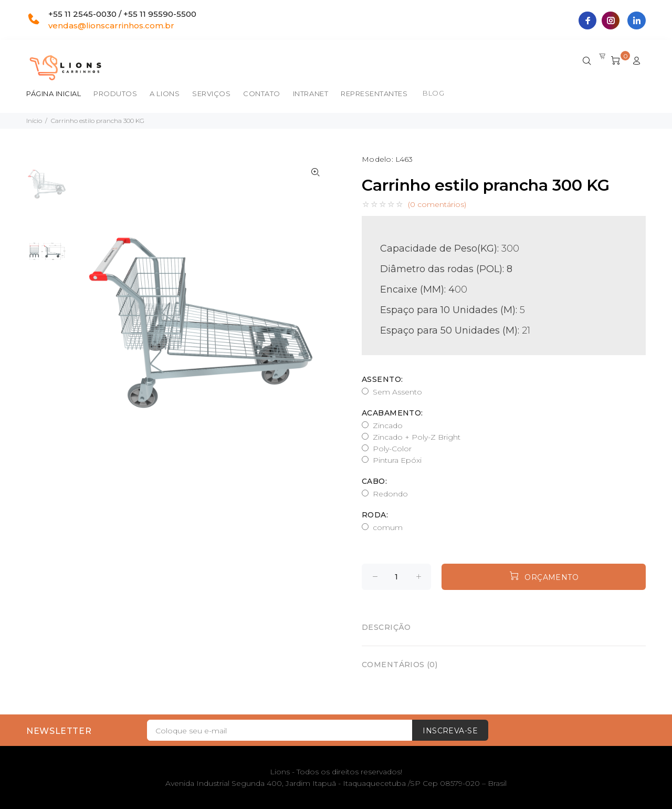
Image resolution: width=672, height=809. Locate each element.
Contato (262, 94)
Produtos (115, 94)
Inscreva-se (450, 731)
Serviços (211, 94)
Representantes (374, 94)
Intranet (311, 94)
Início (34, 121)
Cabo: (374, 481)
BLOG (433, 93)
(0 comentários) (437, 204)
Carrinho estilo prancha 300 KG (98, 121)
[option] (48, 190)
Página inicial (54, 94)
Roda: (375, 515)
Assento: (382, 379)
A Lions (165, 94)
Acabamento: (392, 413)
